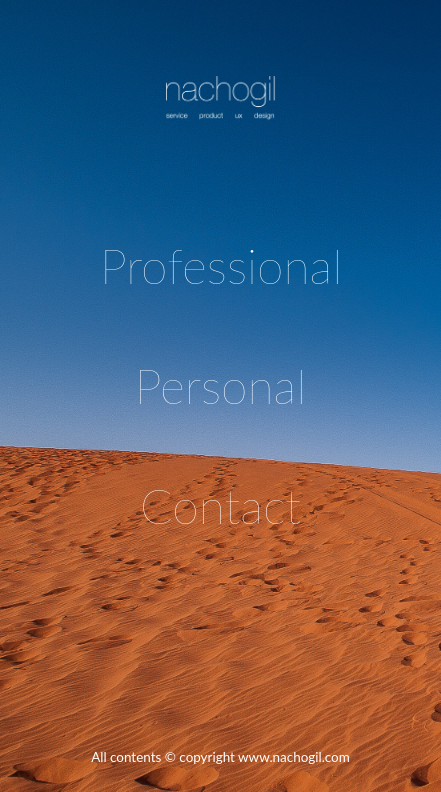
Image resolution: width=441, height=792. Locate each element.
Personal (220, 385)
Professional (221, 265)
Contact (220, 505)
